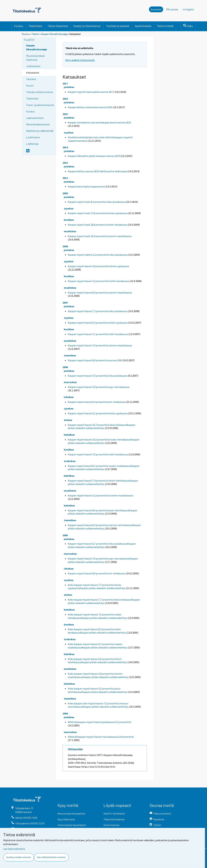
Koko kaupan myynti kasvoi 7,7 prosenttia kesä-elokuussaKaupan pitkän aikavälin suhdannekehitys (104, 601)
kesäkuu (69, 220)
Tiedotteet (32, 98)
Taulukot (31, 79)
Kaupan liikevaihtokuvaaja (54, 34)
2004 (65, 713)
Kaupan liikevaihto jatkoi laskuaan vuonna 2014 (94, 156)
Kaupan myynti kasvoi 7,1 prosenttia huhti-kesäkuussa (98, 334)
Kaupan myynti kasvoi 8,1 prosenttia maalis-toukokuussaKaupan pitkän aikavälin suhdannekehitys (104, 468)
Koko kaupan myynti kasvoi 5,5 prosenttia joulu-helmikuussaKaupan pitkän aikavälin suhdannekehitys (98, 690)
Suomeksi (156, 9)
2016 (65, 99)
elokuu (68, 420)
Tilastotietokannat (114, 819)
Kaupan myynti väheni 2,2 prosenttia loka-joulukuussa (98, 255)
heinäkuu (69, 435)
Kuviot (30, 85)
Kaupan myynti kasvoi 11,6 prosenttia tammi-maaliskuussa (101, 495)
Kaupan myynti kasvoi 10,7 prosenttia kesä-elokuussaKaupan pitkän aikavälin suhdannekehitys (101, 426)
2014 (65, 147)
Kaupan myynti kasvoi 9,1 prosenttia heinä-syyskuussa (98, 413)
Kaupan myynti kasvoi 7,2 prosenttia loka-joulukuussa (98, 311)
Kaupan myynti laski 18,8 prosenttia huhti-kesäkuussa (98, 225)
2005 (65, 535)
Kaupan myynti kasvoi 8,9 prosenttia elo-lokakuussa (97, 573)
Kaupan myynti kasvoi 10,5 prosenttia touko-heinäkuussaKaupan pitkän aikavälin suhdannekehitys (104, 441)
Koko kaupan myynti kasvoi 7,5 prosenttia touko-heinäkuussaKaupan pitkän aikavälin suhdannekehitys (97, 616)
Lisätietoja (32, 144)
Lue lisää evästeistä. (14, 849)
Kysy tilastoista (66, 819)
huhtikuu (69, 476)
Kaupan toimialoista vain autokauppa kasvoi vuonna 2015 (99, 122)
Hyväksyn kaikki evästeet (19, 857)
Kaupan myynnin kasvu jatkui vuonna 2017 (91, 92)
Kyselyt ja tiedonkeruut (87, 26)
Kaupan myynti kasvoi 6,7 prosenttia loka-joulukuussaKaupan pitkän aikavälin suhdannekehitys (102, 545)
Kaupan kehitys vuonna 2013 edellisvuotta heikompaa (97, 171)
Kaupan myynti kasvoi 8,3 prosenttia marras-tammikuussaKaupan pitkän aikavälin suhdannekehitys (104, 527)
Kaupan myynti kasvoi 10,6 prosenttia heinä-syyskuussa (98, 266)
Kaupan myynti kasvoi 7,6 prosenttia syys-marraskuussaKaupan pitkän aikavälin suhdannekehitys (103, 560)
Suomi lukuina (111, 825)
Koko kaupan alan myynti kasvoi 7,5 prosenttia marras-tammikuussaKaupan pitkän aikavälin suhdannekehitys (98, 705)
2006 (65, 367)
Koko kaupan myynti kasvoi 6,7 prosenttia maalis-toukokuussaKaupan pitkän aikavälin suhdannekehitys (98, 646)
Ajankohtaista (143, 26)
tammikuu (70, 355)
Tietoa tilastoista (58, 26)
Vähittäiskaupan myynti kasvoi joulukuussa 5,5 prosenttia (99, 722)
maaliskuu (70, 231)
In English (189, 9)
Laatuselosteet (35, 118)
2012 (65, 178)
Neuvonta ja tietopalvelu (71, 813)
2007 (65, 303)
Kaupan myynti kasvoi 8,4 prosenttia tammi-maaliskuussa (100, 293)
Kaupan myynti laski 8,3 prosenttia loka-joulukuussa (97, 202)
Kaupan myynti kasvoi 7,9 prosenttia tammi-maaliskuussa (100, 345)
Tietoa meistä (165, 26)
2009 (65, 193)
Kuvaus (30, 111)
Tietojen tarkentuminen (40, 92)
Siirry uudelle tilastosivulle (80, 60)
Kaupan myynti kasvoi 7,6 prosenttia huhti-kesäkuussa (98, 454)
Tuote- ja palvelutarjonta (40, 105)
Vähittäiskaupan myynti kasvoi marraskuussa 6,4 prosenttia (101, 737)
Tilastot (35, 34)
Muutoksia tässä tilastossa (35, 58)
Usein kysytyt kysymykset (72, 825)
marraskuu (70, 382)
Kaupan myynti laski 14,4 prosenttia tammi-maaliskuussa (100, 236)
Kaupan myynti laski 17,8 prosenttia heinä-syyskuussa (97, 213)
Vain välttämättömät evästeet (51, 857)
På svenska (173, 9)
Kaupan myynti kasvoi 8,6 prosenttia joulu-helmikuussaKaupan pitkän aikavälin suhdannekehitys (103, 512)
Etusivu (19, 26)
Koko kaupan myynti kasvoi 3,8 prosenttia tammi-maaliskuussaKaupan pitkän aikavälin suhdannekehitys (98, 675)
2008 (65, 246)
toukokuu (70, 461)
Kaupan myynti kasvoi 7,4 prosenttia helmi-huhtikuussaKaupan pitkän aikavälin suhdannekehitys (103, 482)
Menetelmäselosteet (38, 124)
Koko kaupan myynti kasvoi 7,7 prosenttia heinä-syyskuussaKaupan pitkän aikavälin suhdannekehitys (97, 587)
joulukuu (69, 87)
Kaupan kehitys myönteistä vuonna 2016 (90, 107)
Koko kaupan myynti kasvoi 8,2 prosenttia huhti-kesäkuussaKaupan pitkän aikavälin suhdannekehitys (97, 631)
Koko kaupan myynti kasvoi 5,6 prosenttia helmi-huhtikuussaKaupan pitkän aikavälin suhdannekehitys (97, 661)
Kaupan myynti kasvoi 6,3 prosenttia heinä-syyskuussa (98, 323)
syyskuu (69, 132)
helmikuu (69, 505)
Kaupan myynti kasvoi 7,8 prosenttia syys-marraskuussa (99, 387)
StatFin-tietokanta (114, 813)
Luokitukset (33, 137)
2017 (65, 83)
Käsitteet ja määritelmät (40, 131)
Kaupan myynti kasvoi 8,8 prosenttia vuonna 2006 (95, 360)
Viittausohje (75, 749)
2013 (65, 163)
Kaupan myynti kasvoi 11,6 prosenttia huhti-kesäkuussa (98, 281)
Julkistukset (33, 66)
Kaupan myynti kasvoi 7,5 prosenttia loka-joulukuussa (98, 376)
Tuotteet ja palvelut (118, 26)
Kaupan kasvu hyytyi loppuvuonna (86, 186)
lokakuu (69, 397)
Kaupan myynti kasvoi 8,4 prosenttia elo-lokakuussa (97, 402)
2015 (65, 114)
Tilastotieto (35, 26)
